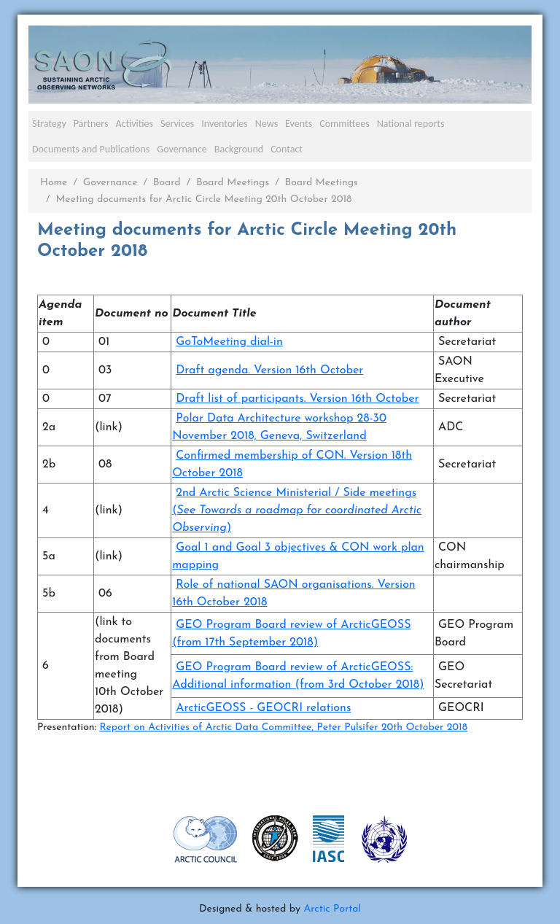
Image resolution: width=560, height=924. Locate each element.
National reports (411, 124)
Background (239, 149)
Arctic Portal (332, 909)
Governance (182, 149)
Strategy (49, 124)
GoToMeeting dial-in (229, 342)
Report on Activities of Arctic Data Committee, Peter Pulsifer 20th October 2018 (283, 727)
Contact (287, 149)
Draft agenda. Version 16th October (269, 370)
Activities (134, 124)
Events (299, 124)
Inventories (225, 124)
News (267, 124)
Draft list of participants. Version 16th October (297, 399)
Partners (91, 124)
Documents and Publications (91, 149)
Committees (345, 124)
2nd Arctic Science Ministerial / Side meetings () (297, 510)
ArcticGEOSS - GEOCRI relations (263, 708)
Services (177, 124)
